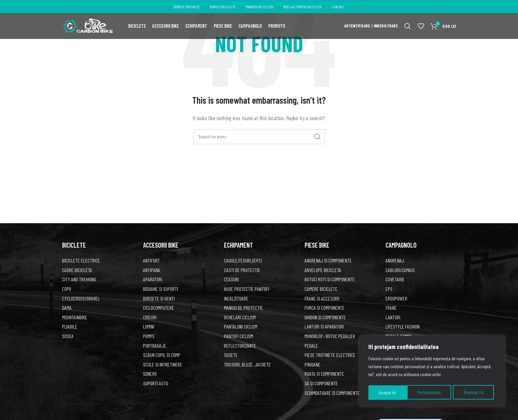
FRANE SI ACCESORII (322, 298)
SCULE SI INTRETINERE (163, 364)
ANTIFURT (151, 260)
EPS (389, 289)
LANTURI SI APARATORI (324, 326)
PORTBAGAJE (155, 346)
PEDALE (311, 346)
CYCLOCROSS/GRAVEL (81, 298)
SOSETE (231, 355)
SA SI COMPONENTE (321, 383)
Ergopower (396, 298)
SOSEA (68, 336)
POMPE (149, 336)
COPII (67, 289)
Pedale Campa (399, 336)
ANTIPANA (152, 270)
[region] (432, 372)
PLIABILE (70, 326)
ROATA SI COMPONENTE (324, 374)
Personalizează (391, 392)
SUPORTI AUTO (156, 383)
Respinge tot (436, 392)
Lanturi (393, 317)
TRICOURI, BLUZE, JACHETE (247, 364)
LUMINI (149, 326)
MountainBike (75, 317)
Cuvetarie (395, 279)
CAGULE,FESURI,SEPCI (243, 260)
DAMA (67, 308)
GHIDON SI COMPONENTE (325, 317)
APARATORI (153, 279)
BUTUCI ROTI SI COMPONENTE (330, 279)
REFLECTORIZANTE (240, 346)
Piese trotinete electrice (330, 355)
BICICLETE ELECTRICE (81, 260)
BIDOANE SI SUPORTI (161, 289)
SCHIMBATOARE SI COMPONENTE (332, 393)
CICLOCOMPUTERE (159, 308)
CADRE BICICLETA (77, 270)
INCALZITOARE (236, 298)
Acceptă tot (477, 392)
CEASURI (231, 279)
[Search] (408, 28)
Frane (391, 308)
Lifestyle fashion (403, 326)
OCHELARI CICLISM (240, 317)
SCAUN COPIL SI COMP (162, 355)
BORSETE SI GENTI (159, 298)
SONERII (150, 374)
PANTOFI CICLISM (239, 336)
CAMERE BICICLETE (321, 289)
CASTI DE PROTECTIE (242, 270)
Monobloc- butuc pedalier (330, 336)
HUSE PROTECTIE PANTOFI (247, 289)
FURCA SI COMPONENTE (325, 308)
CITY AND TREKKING (79, 279)
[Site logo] (88, 27)
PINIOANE (313, 364)
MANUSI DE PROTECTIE (243, 308)
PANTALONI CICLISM (241, 326)
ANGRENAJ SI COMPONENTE (328, 260)
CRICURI (150, 317)
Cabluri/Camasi (400, 270)
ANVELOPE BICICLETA (323, 270)
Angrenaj (395, 260)
